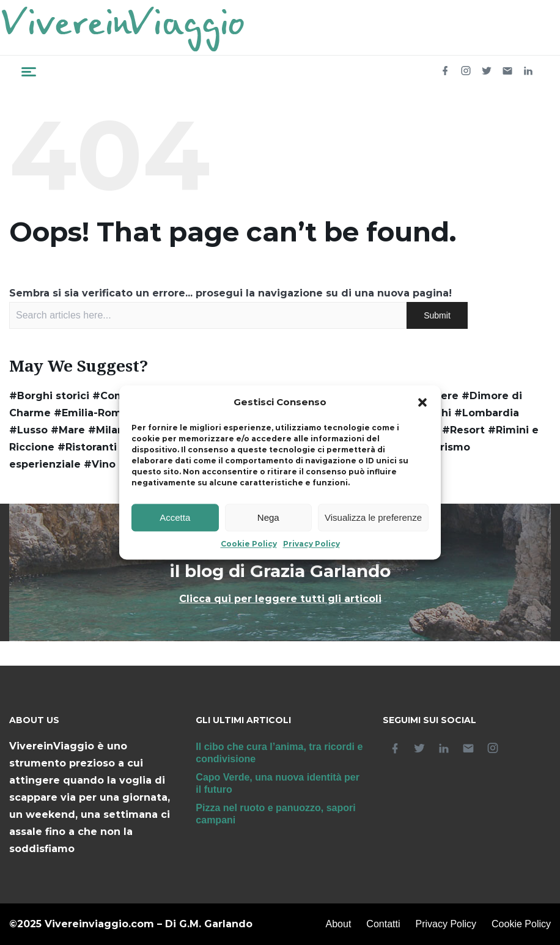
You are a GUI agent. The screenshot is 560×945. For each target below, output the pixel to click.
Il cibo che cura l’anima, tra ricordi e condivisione (279, 753)
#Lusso (28, 430)
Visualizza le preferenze (373, 517)
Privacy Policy (311, 544)
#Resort (463, 430)
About (339, 924)
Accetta (175, 517)
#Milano (109, 430)
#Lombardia (487, 413)
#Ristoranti (87, 447)
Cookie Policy (249, 544)
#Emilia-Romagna (101, 413)
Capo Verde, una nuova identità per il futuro (278, 783)
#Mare (68, 430)
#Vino (100, 464)
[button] (422, 403)
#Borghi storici (49, 396)
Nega (268, 517)
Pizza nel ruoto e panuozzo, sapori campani (275, 814)
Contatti (383, 924)
